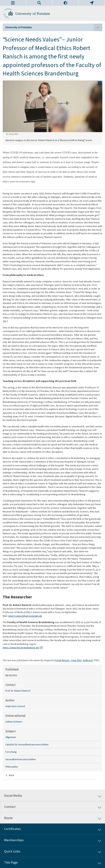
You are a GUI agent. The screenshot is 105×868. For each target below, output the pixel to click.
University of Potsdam (33, 14)
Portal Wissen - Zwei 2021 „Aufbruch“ (74, 660)
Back (12, 775)
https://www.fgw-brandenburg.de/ (21, 648)
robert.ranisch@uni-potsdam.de (25, 616)
